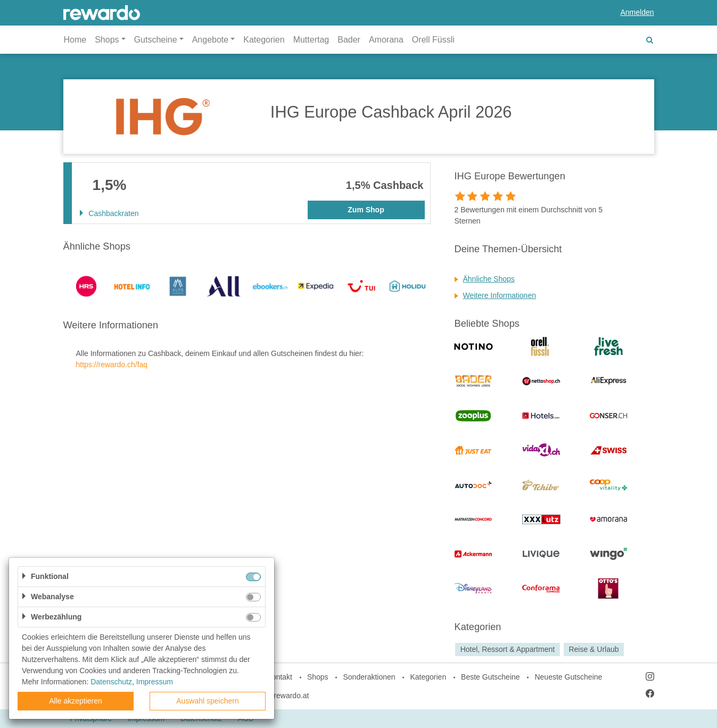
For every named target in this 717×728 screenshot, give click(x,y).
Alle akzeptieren (76, 701)
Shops (318, 677)
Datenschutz (111, 682)
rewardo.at (291, 696)
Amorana (386, 40)
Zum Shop (366, 210)
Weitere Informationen (500, 295)
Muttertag (311, 40)
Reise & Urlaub (594, 649)
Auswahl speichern (208, 701)
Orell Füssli (433, 40)
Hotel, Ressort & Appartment (508, 649)
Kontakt (280, 677)
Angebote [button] (211, 40)
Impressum (155, 682)
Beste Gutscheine (491, 677)
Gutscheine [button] (156, 40)
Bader (349, 40)
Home (75, 40)
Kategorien (264, 40)
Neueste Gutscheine (568, 677)
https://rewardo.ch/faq (112, 365)
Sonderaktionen (369, 677)
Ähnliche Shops (489, 279)
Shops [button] (107, 40)
